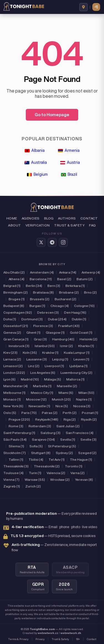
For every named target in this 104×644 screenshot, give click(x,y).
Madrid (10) (30, 379)
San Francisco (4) (80, 433)
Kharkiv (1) (86, 346)
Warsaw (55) (35, 480)
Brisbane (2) (69, 292)
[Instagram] (63, 242)
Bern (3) (54, 286)
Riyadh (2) (89, 419)
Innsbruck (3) (19, 346)
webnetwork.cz (48, 633)
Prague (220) (19, 419)
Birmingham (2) (16, 292)
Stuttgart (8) (41, 453)
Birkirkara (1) (75, 286)
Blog (49, 218)
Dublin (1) (79, 319)
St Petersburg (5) (62, 446)
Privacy (40, 639)
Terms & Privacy (18, 639)
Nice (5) (62, 406)
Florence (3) (43, 326)
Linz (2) (34, 366)
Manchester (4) (16, 386)
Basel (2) (64, 279)
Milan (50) (86, 393)
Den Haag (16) (75, 312)
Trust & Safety (69, 225)
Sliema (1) (16, 446)
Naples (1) (84, 399)
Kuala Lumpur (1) (77, 353)
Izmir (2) (66, 346)
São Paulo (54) (15, 439)
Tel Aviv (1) (57, 459)
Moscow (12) (36, 399)
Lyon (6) (9, 379)
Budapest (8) (14, 306)
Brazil (69, 174)
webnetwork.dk (71, 633)
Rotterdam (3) (40, 426)
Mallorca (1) (75, 379)
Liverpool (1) (54, 366)
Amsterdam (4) (42, 272)
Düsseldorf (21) (16, 326)
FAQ (92, 225)
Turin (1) (35, 473)
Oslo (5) (10, 413)
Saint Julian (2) (68, 426)
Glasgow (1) (55, 332)
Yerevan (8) (84, 480)
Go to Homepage (52, 115)
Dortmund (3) (32, 319)
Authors (67, 218)
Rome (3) (16, 426)
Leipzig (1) (60, 359)
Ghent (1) (33, 332)
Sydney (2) (64, 453)
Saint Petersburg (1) (19, 433)
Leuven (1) (81, 359)
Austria (70, 162)
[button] (97, 7)
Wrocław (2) (60, 480)
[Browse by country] (83, 7)
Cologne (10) (84, 306)
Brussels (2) (40, 299)
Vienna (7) (11, 480)
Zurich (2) (33, 486)
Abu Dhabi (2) (14, 272)
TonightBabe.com (42, 629)
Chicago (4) (60, 306)
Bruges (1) (17, 299)
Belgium (37, 174)
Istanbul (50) (45, 346)
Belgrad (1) (12, 286)
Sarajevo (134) (43, 439)
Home (12, 218)
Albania (35, 150)
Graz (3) (40, 339)
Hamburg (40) (63, 339)
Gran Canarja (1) (16, 339)
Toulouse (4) (13, 473)
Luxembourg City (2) (76, 373)
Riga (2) (70, 419)
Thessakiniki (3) (16, 466)
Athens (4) (17, 279)
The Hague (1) (81, 459)
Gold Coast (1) (81, 332)
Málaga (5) (53, 379)
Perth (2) (70, 413)
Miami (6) (66, 393)
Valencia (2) (56, 473)
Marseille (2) (67, 386)
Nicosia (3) (82, 406)
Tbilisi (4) (36, 459)
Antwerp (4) (91, 272)
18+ (78, 639)
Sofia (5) (36, 446)
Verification (38, 225)
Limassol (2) (13, 366)
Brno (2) (90, 292)
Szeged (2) (87, 453)
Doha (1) (10, 319)
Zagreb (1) (12, 486)
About (14, 225)
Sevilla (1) (68, 439)
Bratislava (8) (43, 292)
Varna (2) (78, 473)
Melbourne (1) (14, 393)
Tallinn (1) (16, 459)
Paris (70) (29, 413)
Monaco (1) (12, 399)
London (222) (14, 373)
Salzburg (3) (50, 433)
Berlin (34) (34, 286)
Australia (36, 162)
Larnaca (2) (12, 359)
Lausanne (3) (37, 359)
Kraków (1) (50, 353)
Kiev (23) (10, 353)
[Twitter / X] (41, 242)
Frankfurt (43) (69, 326)
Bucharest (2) (65, 299)
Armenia (69, 150)
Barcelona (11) (41, 279)
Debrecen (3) (48, 312)
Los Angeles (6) (43, 373)
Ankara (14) (68, 272)
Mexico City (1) (42, 393)
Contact (89, 218)
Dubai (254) (57, 319)
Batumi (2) (85, 279)
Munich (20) (61, 399)
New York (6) (13, 406)
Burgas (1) (37, 306)
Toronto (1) (74, 466)
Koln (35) (30, 353)
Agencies (31, 218)
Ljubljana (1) (78, 366)
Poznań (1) (90, 413)
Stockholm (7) (15, 453)
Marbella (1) (42, 386)
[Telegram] (52, 242)
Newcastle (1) (39, 406)
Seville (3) (88, 439)
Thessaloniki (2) (47, 466)
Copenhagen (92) (18, 312)
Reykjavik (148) (47, 419)
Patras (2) (50, 413)
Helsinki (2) (88, 339)
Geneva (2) (12, 332)
